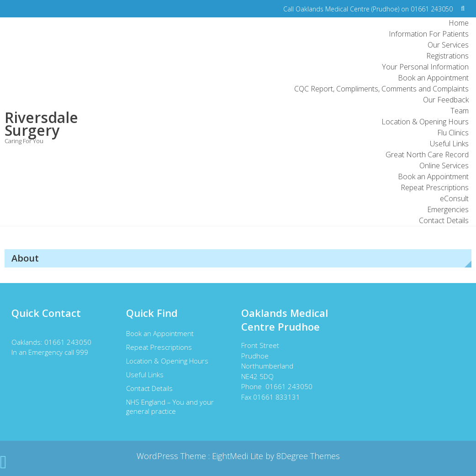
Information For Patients (429, 34)
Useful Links (449, 144)
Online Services (444, 166)
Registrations (447, 56)
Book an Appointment (433, 78)
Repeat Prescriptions (435, 187)
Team (460, 111)
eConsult (454, 198)
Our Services (448, 45)
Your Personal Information (425, 67)
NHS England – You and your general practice (170, 406)
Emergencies (448, 209)
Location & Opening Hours (425, 122)
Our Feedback (446, 100)
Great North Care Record (427, 155)
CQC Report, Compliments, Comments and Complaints (381, 89)
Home (459, 23)
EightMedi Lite (239, 456)
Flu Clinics (453, 133)
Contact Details (444, 220)
